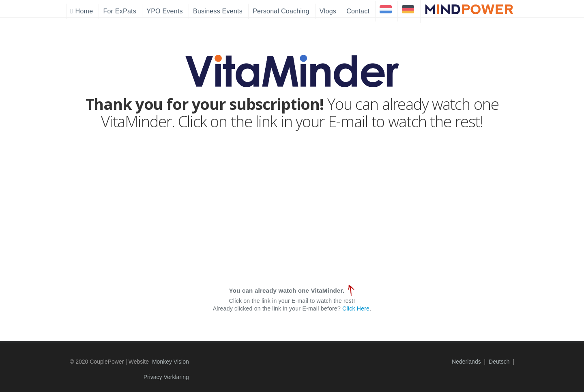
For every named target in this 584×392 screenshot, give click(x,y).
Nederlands (466, 362)
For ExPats (120, 11)
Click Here (356, 308)
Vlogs (328, 11)
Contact (358, 11)
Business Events (218, 11)
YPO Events (165, 11)
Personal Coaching (281, 11)
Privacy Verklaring (166, 377)
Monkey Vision (171, 362)
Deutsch (499, 362)
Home (82, 11)
